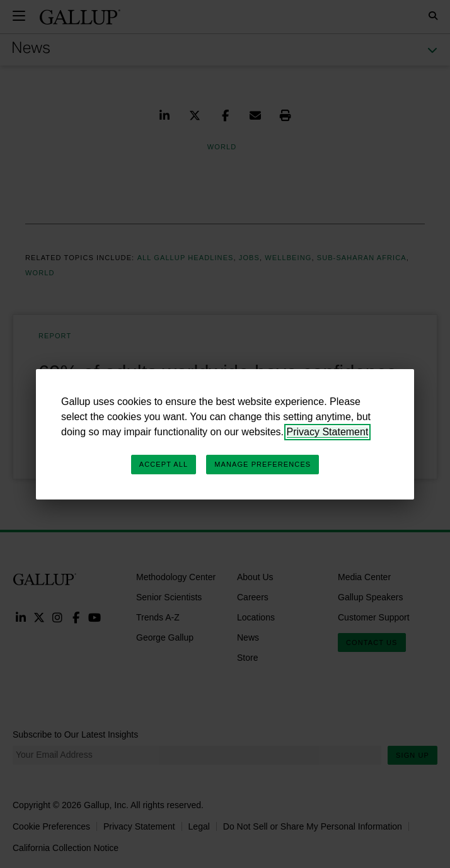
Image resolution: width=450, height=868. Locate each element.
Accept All (164, 464)
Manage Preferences (262, 464)
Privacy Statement (328, 432)
